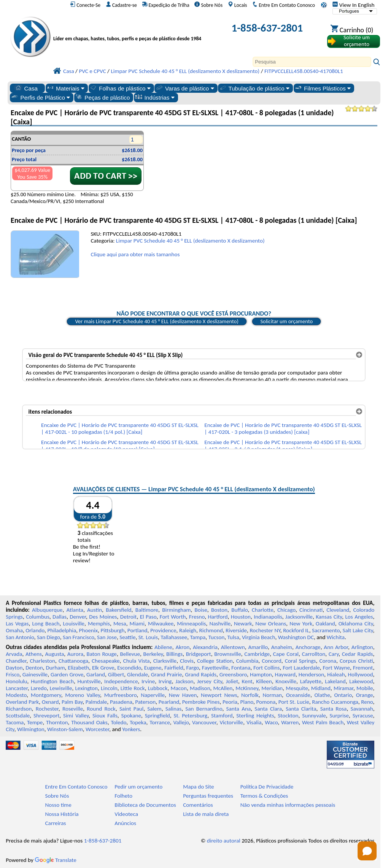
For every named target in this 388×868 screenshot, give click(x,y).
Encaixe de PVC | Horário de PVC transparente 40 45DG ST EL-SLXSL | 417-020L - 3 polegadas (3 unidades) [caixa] (283, 428)
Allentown (233, 647)
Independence (121, 681)
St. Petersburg (190, 716)
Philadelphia (62, 630)
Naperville (153, 695)
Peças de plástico (102, 97)
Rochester (47, 709)
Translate (56, 860)
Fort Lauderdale (301, 668)
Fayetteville (215, 668)
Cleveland (338, 610)
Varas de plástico (185, 88)
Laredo (39, 688)
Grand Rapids (201, 674)
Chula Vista (137, 661)
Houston (241, 617)
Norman (273, 695)
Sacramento (326, 630)
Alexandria (205, 647)
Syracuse (363, 716)
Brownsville (228, 654)
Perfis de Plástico (41, 97)
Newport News (219, 695)
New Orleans (271, 624)
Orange (365, 695)
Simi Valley (76, 716)
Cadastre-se (121, 5)
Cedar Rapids (358, 654)
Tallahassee (174, 637)
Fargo (192, 668)
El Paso (148, 617)
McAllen (223, 688)
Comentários (198, 805)
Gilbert (116, 674)
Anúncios (125, 823)
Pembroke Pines (201, 702)
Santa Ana (239, 709)
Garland (96, 674)
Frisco (13, 674)
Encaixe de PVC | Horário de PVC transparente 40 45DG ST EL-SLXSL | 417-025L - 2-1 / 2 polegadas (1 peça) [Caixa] (283, 446)
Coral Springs (301, 661)
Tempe (35, 722)
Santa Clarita (301, 709)
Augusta (55, 654)
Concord (271, 661)
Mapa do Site (198, 787)
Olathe (322, 695)
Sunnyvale (314, 716)
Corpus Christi (356, 661)
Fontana (241, 668)
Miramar (343, 688)
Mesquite (297, 688)
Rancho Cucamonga (335, 702)
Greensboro (233, 674)
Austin (95, 610)
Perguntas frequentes (208, 796)
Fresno (197, 617)
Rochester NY (265, 630)
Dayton (14, 668)
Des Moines (103, 617)
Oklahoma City (356, 624)
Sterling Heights (255, 716)
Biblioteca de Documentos (145, 805)
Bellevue (130, 654)
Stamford (222, 716)
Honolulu (16, 681)
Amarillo (258, 647)
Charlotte (263, 610)
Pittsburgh (112, 630)
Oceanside (298, 695)
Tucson (217, 637)
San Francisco (79, 637)
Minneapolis (191, 624)
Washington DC (296, 637)
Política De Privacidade (267, 787)
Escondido (129, 668)
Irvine (148, 681)
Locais (238, 5)
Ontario (343, 695)
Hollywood (360, 674)
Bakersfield (118, 610)
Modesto (16, 695)
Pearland (169, 702)
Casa (26, 88)
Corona (328, 661)
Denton (34, 668)
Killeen (264, 681)
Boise (201, 610)
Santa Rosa (334, 709)
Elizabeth (78, 668)
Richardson (19, 709)
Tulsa (233, 637)
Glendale (138, 674)
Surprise (339, 716)
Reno (367, 702)
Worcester (97, 729)
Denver (78, 617)
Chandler (16, 661)
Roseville (73, 709)
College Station (215, 661)
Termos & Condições (264, 796)
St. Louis (148, 637)
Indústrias (155, 97)
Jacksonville (299, 617)
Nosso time (58, 805)
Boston (219, 610)
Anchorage (308, 647)
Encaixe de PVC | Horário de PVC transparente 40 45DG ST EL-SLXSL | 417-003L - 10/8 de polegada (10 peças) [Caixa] (120, 446)
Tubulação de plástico (254, 88)
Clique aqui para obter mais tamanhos (135, 254)
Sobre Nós (208, 5)
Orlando (35, 630)
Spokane (131, 716)
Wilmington (31, 729)
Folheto (123, 796)
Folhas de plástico (120, 88)
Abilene (163, 647)
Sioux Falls (105, 716)
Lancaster (17, 688)
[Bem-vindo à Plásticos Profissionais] (130, 29)
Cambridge (257, 654)
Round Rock (101, 709)
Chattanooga (73, 661)
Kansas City (329, 617)
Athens (34, 654)
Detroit (129, 617)
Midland (321, 688)
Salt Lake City (358, 630)
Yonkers (131, 729)
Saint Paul (131, 709)
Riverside (236, 630)
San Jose (107, 637)
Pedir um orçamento (138, 787)
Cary (334, 654)
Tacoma (15, 722)
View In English (353, 5)
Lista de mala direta (206, 814)
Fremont (363, 668)
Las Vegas (17, 624)
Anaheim (282, 647)
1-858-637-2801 (267, 28)
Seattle (127, 637)
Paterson (145, 702)
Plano (247, 702)
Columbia (247, 661)
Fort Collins (267, 668)
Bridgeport (199, 654)
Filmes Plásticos (322, 88)
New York (301, 624)
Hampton (261, 674)
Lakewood (361, 681)
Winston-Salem (65, 729)
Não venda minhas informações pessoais (288, 805)
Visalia (254, 722)
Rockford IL (296, 630)
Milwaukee (161, 624)
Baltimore (147, 610)
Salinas (173, 709)
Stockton (288, 716)
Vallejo (181, 722)
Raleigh (188, 630)
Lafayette (311, 681)
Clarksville (165, 661)
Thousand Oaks (89, 722)
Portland (138, 630)
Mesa (120, 624)
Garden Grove (67, 674)
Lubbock (158, 688)
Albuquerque (47, 610)
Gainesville (35, 674)
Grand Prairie (167, 674)
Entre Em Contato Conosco (284, 5)
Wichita (336, 637)
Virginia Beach (259, 637)
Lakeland (335, 681)
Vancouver (204, 722)
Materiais (65, 88)
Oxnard (50, 702)
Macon (179, 688)
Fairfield (174, 668)
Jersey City (210, 681)
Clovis (187, 661)
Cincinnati (311, 610)
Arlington (362, 647)
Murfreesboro (121, 695)
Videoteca (126, 814)
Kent (247, 681)
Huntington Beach (52, 681)
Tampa (198, 637)
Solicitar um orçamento (286, 321)
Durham (56, 668)
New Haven (183, 695)
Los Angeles (359, 617)
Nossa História (62, 814)
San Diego (48, 637)
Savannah (362, 709)
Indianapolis (268, 617)
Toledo (118, 722)
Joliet (232, 681)
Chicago (286, 610)
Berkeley (153, 654)
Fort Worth (173, 617)
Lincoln (109, 688)
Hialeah (336, 674)
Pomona (266, 702)
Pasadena (121, 702)
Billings (174, 654)
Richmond (211, 630)
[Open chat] (367, 851)
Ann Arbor (336, 647)
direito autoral (224, 841)
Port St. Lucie (294, 702)
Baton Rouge (102, 654)
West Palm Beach (323, 722)
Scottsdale (18, 716)
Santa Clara (268, 709)
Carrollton (314, 654)
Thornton (57, 722)
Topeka (138, 722)
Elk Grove (103, 668)
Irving (165, 681)
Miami (137, 624)
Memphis (99, 624)
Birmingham (176, 610)
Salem (154, 709)
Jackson (184, 681)
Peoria (230, 702)
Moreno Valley (83, 695)
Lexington (86, 688)
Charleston (43, 661)
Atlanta (75, 610)
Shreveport (46, 716)
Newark (243, 624)
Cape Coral (286, 654)
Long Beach (46, 624)
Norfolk (250, 695)
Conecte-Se (85, 5)
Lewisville (61, 688)
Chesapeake (106, 661)
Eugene (153, 668)
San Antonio (20, 637)
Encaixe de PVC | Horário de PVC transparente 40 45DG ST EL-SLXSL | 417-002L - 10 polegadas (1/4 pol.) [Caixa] (120, 428)
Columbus (38, 617)
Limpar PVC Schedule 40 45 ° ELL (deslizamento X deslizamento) (190, 241)
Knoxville (286, 681)
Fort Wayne (336, 668)
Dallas (60, 617)
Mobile (365, 688)
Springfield (157, 716)
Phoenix (88, 630)
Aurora (75, 654)
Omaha (14, 630)
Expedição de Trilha (166, 5)
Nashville (220, 624)
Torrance (160, 722)
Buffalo (239, 610)
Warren (290, 722)
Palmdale (96, 702)
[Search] (312, 62)
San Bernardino (204, 709)
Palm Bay (72, 702)
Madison (200, 688)
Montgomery (46, 695)
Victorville (231, 722)
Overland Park (22, 702)
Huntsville (89, 681)
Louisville (73, 624)
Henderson (312, 674)
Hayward (285, 674)
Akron (183, 647)
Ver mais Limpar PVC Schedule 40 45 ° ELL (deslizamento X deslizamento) (157, 321)
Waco (271, 722)
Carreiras (56, 823)
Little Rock (133, 688)
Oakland (325, 624)
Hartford (218, 617)
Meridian (272, 688)
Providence (163, 630)
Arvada (14, 654)
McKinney (247, 688)
